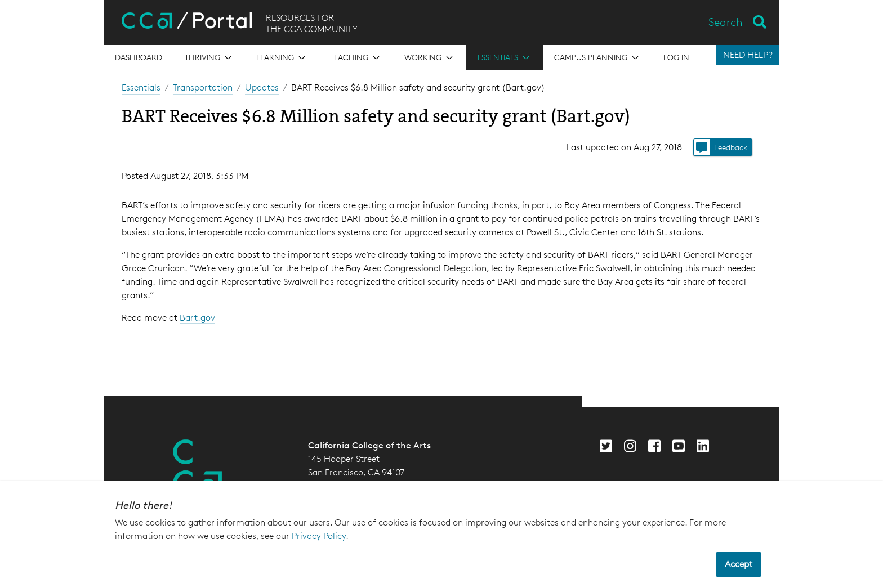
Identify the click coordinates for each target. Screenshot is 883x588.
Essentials (141, 87)
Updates (262, 87)
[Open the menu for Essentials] (505, 57)
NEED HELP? (748, 55)
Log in (676, 57)
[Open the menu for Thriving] (209, 57)
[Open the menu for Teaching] (356, 57)
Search (726, 22)
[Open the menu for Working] (430, 57)
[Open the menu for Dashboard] (139, 57)
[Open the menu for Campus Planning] (597, 57)
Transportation (203, 87)
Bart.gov (197, 318)
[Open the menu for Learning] (282, 57)
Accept (739, 564)
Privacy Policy (319, 536)
